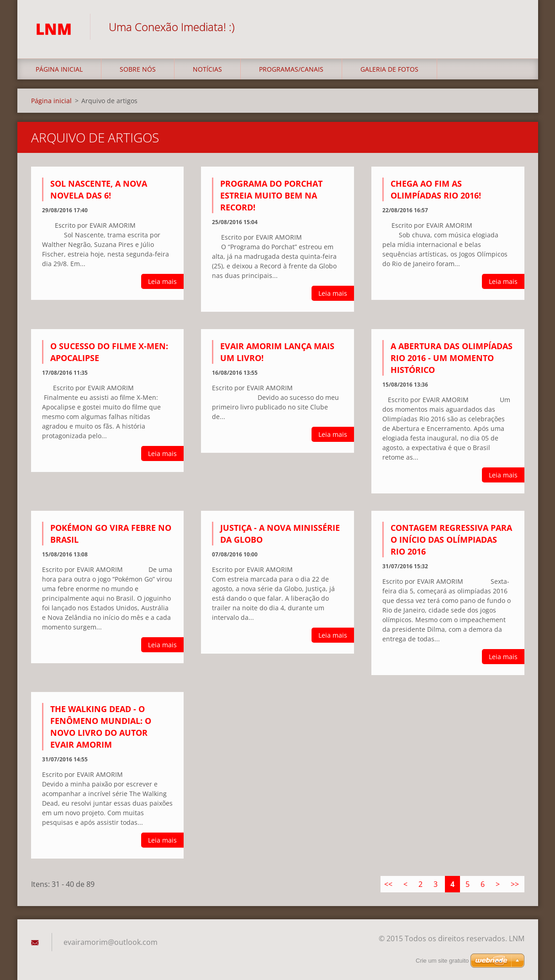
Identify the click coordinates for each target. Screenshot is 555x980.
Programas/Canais (291, 69)
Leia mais (162, 281)
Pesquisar (514, 26)
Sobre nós (138, 69)
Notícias (207, 69)
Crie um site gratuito (442, 961)
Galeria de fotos (389, 69)
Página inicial (59, 69)
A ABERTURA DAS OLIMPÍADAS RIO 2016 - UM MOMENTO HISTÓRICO (452, 358)
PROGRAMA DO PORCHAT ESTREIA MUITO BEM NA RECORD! (271, 195)
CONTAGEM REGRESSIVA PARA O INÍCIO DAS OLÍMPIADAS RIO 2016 (451, 540)
